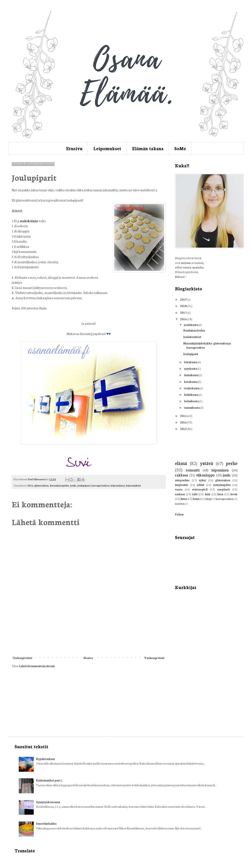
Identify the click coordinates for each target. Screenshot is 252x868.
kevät (234, 494)
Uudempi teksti (22, 658)
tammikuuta (192, 407)
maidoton (180, 504)
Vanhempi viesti (154, 658)
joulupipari (84, 485)
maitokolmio (29, 221)
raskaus (180, 494)
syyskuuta (191, 368)
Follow (179, 514)
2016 (30, 485)
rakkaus (181, 475)
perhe (232, 463)
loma (196, 499)
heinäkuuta (191, 375)
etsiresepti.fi (200, 489)
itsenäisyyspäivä (59, 485)
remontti (193, 470)
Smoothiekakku (46, 823)
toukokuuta (192, 388)
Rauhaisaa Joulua (194, 330)
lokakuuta (191, 362)
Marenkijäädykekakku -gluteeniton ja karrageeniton (207, 345)
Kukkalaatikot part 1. (49, 780)
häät (208, 494)
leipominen (118, 485)
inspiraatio (182, 485)
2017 (184, 312)
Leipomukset (107, 148)
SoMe (180, 148)
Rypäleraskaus (46, 759)
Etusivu (74, 148)
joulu (73, 485)
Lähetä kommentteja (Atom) (37, 666)
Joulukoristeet (192, 337)
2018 (184, 306)
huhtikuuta (191, 394)
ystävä (207, 463)
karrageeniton (100, 485)
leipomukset (133, 485)
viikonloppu (205, 475)
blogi (209, 499)
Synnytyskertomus (48, 802)
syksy (202, 480)
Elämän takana (148, 148)
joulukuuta (191, 325)
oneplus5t (224, 489)
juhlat (201, 485)
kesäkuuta (191, 382)
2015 (184, 416)
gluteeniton (41, 485)
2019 (184, 299)
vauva (179, 489)
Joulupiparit (191, 354)
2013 (184, 429)
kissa (184, 499)
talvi (195, 494)
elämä (181, 463)
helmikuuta (192, 401)
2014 (184, 422)
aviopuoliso (182, 480)
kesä (220, 494)
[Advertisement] (89, 636)
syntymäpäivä (222, 485)
